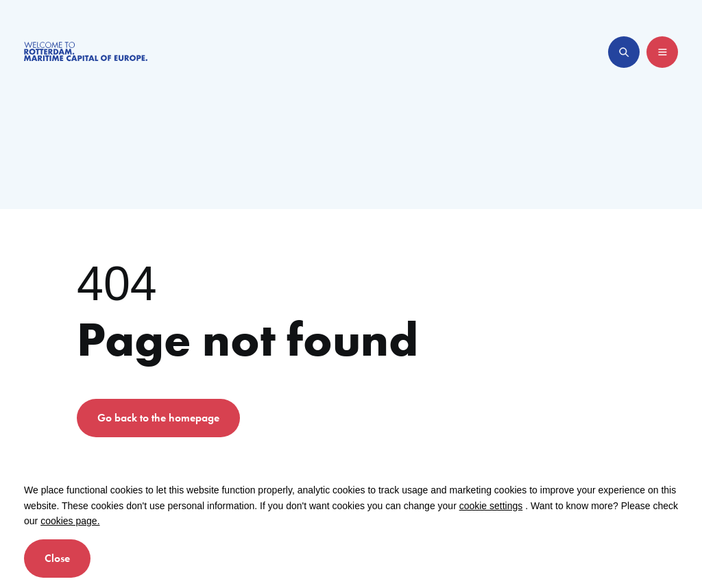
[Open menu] (662, 52)
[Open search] (624, 52)
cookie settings (491, 506)
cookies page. (70, 521)
